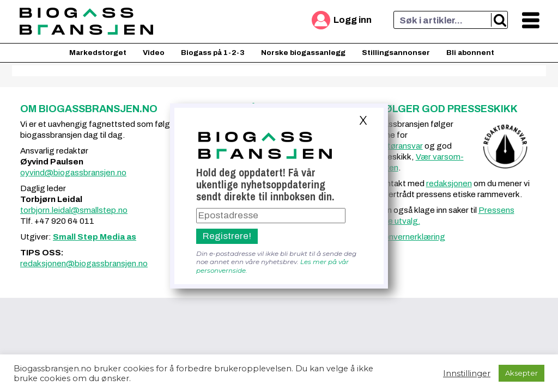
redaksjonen (449, 183)
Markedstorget (98, 53)
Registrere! (227, 236)
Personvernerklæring (406, 237)
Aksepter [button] (521, 373)
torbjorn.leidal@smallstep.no (74, 210)
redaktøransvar (395, 146)
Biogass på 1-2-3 (213, 53)
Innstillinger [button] (467, 373)
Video (154, 53)
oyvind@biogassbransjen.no (73, 173)
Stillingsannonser (396, 53)
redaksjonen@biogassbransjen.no (84, 264)
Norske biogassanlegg (303, 53)
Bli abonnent (470, 53)
